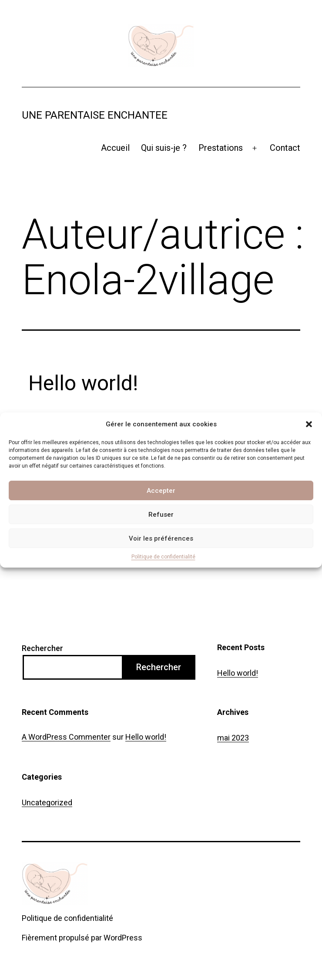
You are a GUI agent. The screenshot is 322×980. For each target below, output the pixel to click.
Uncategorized (47, 802)
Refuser (161, 515)
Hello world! (83, 383)
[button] (309, 424)
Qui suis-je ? (164, 148)
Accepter (161, 491)
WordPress (123, 938)
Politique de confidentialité (163, 557)
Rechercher (42, 648)
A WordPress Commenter (66, 737)
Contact (285, 148)
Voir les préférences (161, 538)
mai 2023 (233, 738)
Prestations (221, 148)
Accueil (115, 148)
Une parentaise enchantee (95, 115)
